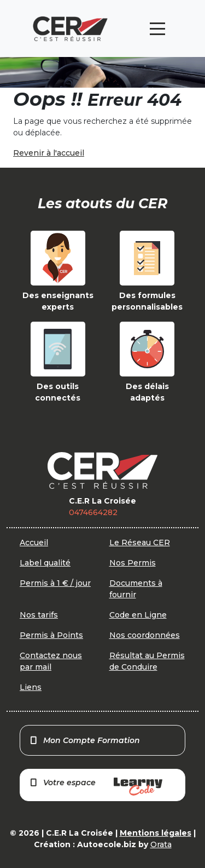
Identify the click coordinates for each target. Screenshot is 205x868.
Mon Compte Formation (84, 740)
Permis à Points (51, 635)
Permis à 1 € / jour (55, 583)
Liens (31, 687)
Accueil (34, 542)
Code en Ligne (138, 615)
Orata (161, 844)
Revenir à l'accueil (49, 153)
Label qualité (45, 563)
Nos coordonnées (145, 635)
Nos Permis (133, 563)
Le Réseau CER (140, 542)
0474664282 (93, 512)
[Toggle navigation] (157, 29)
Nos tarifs (39, 615)
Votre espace (96, 787)
